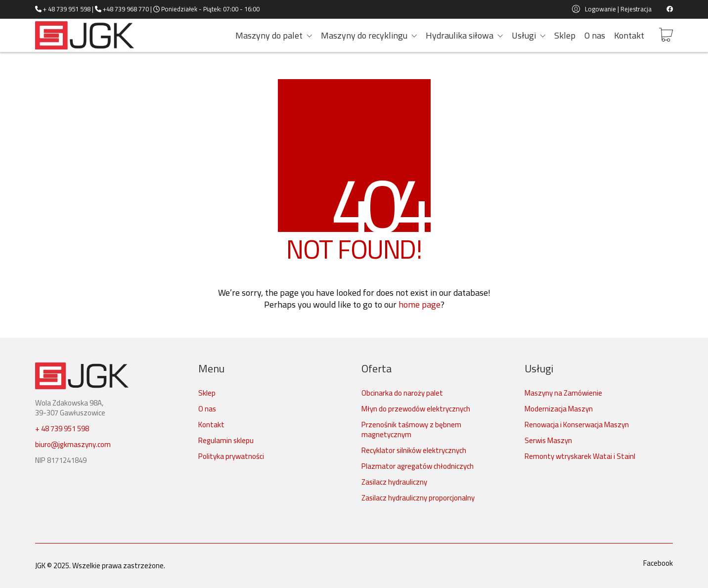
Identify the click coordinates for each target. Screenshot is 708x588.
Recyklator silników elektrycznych (414, 451)
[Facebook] (658, 563)
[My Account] (612, 9)
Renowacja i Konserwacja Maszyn (577, 425)
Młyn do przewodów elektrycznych (416, 409)
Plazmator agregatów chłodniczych (418, 466)
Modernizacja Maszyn (559, 409)
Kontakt (211, 425)
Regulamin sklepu (226, 441)
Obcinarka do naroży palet (402, 393)
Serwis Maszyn (548, 441)
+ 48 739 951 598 (67, 9)
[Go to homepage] (85, 35)
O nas (207, 409)
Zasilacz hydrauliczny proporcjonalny (418, 498)
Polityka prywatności (231, 456)
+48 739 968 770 (126, 9)
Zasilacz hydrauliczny (394, 482)
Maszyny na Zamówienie (563, 393)
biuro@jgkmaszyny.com (73, 445)
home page (420, 305)
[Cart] (666, 36)
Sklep (207, 393)
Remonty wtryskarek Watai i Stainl (580, 456)
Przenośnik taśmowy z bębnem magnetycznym (411, 430)
